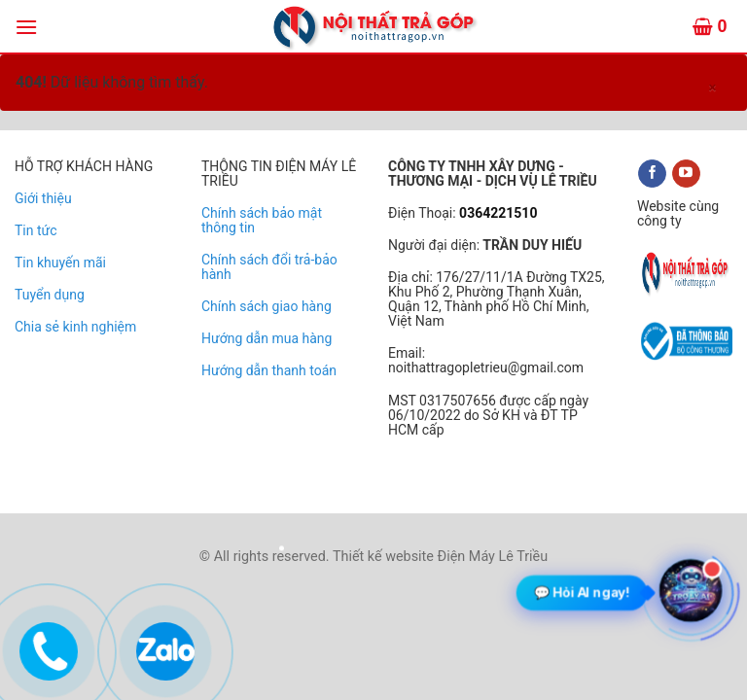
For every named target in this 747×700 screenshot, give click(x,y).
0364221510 (497, 213)
